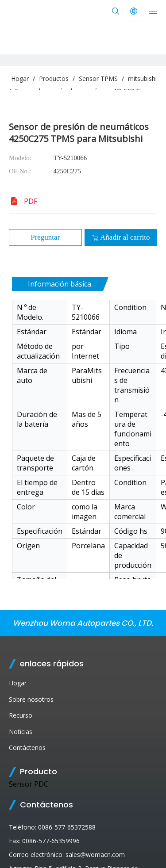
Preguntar (45, 237)
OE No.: (20, 171)
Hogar (18, 683)
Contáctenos (27, 748)
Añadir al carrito (121, 237)
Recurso (21, 715)
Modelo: (20, 158)
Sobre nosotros (31, 699)
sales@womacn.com (95, 855)
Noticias (21, 732)
